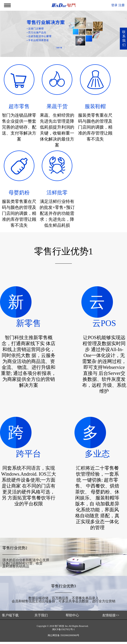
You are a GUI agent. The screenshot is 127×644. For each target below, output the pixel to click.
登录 (114, 5)
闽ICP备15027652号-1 (63, 631)
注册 (122, 5)
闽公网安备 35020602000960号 (64, 637)
